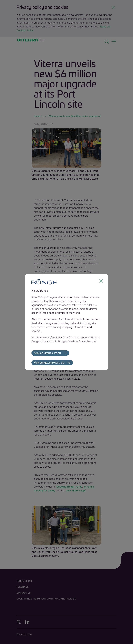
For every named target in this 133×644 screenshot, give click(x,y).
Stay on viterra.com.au (47, 353)
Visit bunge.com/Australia (49, 363)
